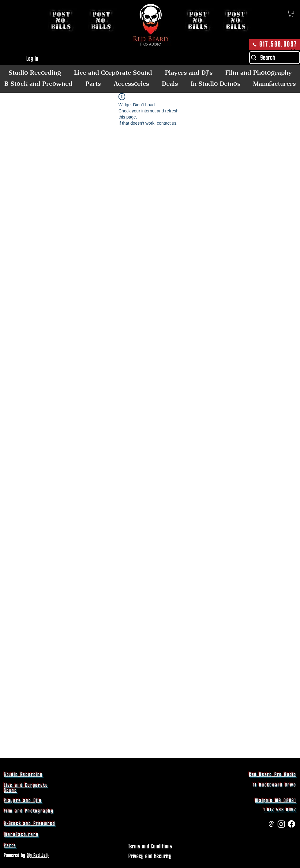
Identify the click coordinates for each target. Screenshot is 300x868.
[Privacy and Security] (150, 857)
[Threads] (271, 824)
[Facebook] (291, 824)
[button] (291, 13)
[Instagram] (281, 824)
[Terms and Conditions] (150, 847)
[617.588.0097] (275, 45)
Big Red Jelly (38, 855)
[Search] (275, 58)
